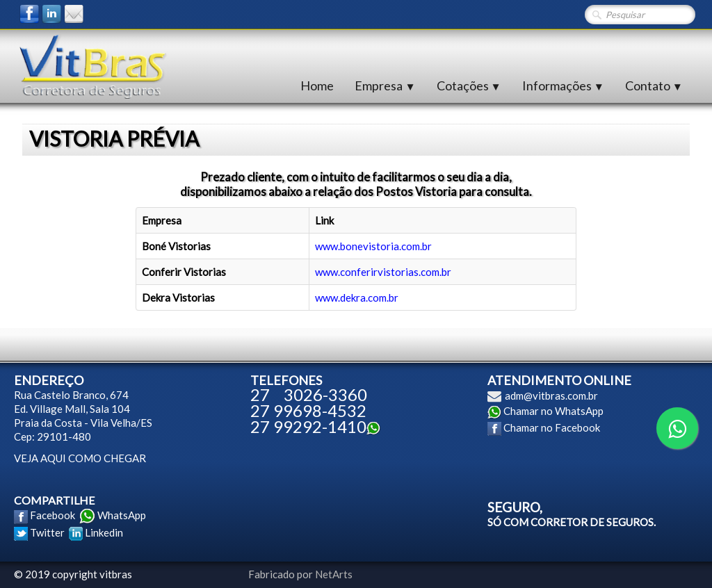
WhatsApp (122, 515)
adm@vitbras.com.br (551, 395)
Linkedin (104, 532)
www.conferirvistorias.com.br (383, 272)
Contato (654, 85)
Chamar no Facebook (552, 427)
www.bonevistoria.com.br (373, 246)
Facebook (52, 515)
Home (317, 85)
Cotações (469, 85)
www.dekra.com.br (357, 297)
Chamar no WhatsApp (553, 411)
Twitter (47, 532)
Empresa (385, 85)
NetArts (334, 574)
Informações (563, 85)
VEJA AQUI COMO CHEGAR (80, 458)
